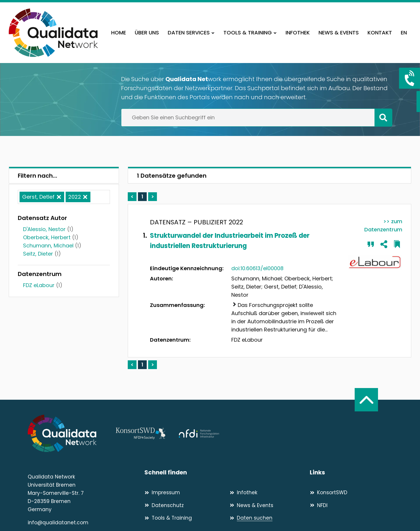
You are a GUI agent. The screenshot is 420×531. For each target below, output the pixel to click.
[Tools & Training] (250, 33)
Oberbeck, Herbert (47, 237)
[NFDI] (351, 505)
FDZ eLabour (39, 285)
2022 (75, 197)
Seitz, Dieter (38, 254)
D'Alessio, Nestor (44, 229)
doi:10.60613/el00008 (257, 268)
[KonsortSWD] (351, 492)
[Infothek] (298, 33)
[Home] (119, 33)
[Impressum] (184, 492)
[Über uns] (147, 33)
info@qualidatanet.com (58, 523)
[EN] (404, 33)
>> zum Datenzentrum (383, 225)
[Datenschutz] (184, 505)
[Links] (351, 473)
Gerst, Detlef (38, 197)
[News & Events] (339, 33)
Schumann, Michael (48, 246)
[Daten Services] (191, 33)
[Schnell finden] (227, 473)
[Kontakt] (380, 33)
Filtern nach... (37, 176)
